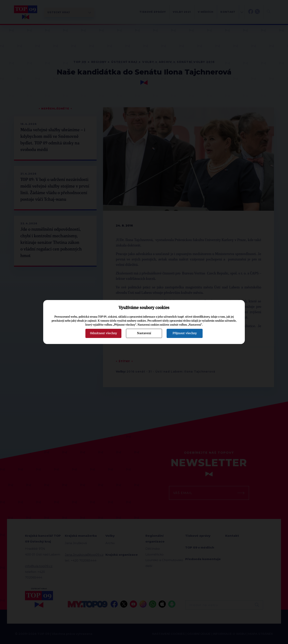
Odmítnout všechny (103, 333)
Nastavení (144, 333)
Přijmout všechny (185, 333)
